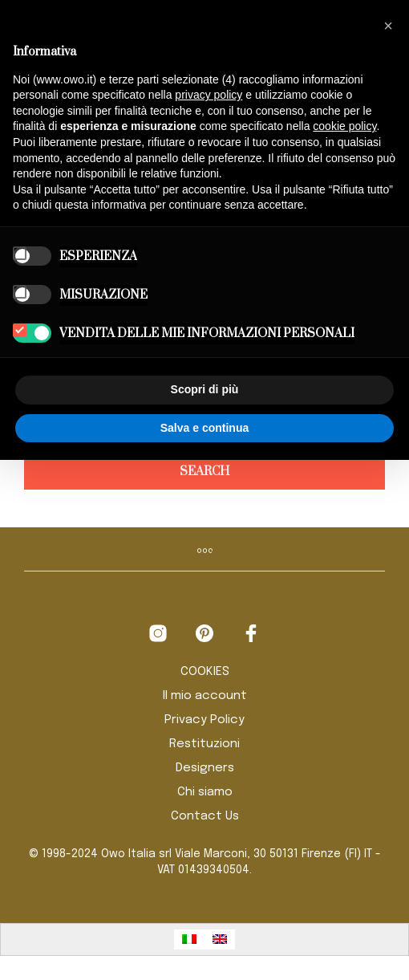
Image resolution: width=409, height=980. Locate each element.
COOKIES (205, 672)
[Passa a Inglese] (220, 939)
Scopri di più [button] (205, 389)
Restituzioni (204, 744)
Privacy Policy (204, 720)
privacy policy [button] (209, 95)
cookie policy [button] (344, 126)
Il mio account (205, 696)
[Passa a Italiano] (189, 939)
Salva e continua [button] (204, 428)
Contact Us (205, 816)
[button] (388, 26)
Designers (205, 768)
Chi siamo (205, 792)
